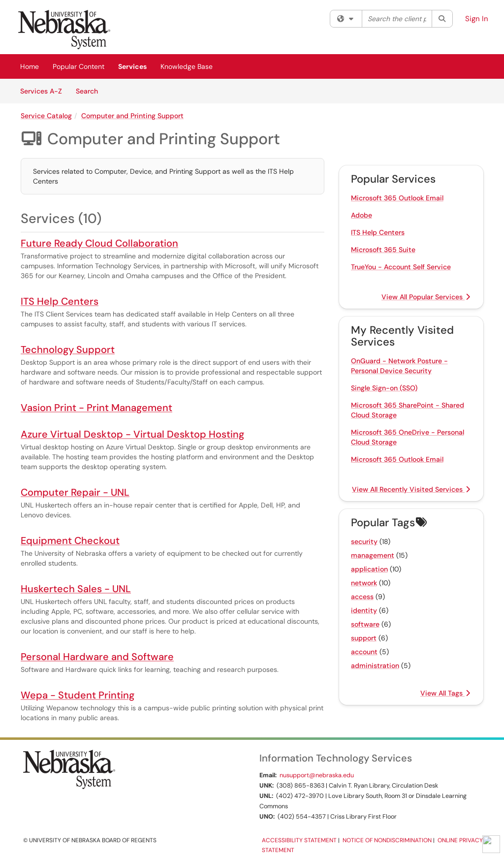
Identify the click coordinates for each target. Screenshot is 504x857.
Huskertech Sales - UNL (76, 589)
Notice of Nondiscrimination (387, 840)
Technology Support (68, 349)
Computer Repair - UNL (75, 492)
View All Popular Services (426, 297)
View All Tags (445, 693)
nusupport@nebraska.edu (317, 775)
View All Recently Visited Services (411, 489)
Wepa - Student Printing (78, 695)
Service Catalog (46, 116)
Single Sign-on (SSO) (384, 388)
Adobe (362, 215)
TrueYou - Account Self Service (401, 267)
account (364, 652)
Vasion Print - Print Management (96, 408)
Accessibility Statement (299, 840)
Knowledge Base (187, 66)
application (369, 569)
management (373, 555)
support (364, 638)
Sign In (477, 19)
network (364, 583)
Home (30, 66)
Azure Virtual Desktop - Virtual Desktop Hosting (132, 434)
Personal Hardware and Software (97, 657)
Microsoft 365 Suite (383, 250)
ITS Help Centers (60, 301)
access (362, 597)
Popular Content (79, 66)
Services (132, 66)
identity (364, 610)
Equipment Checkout (70, 540)
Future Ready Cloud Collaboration (99, 243)
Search (90, 91)
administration (375, 666)
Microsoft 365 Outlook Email (397, 198)
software (365, 624)
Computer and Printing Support (132, 116)
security (364, 541)
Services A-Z (41, 91)
